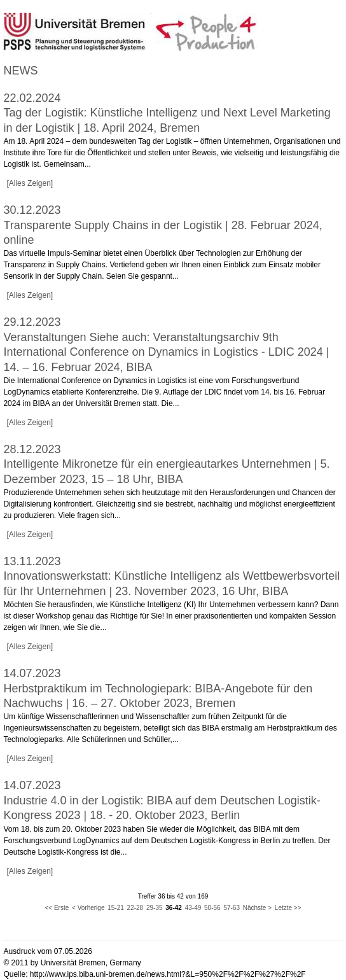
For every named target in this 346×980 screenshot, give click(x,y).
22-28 (135, 908)
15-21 (116, 908)
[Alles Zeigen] (30, 183)
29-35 (155, 908)
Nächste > (257, 908)
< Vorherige (88, 908)
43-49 (193, 908)
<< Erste (57, 908)
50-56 (212, 908)
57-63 (232, 908)
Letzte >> (288, 908)
